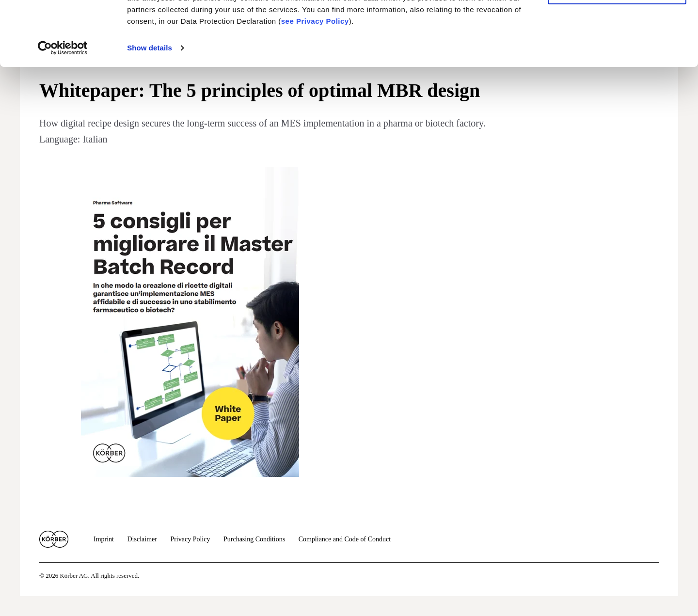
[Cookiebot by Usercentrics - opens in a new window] (63, 109)
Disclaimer (142, 539)
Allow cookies (617, 24)
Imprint (104, 539)
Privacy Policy (190, 539)
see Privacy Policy (315, 82)
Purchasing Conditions (254, 539)
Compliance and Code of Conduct (345, 539)
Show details (150, 108)
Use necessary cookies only (617, 53)
